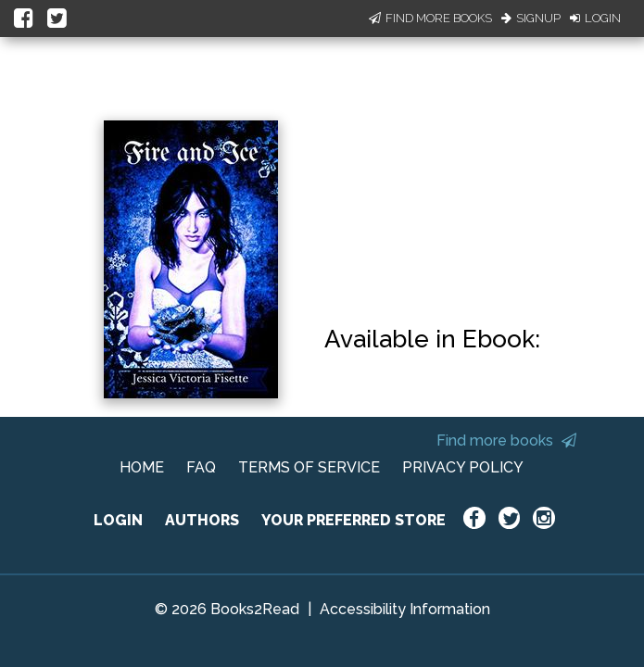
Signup (531, 18)
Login (595, 18)
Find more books (506, 440)
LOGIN (118, 520)
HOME (142, 467)
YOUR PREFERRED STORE (354, 520)
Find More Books (430, 18)
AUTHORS (202, 520)
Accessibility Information (405, 609)
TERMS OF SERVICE (309, 467)
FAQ (201, 467)
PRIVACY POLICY (463, 467)
